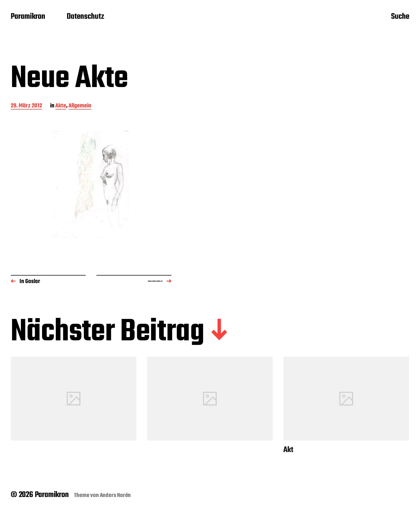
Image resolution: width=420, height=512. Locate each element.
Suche (400, 17)
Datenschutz (85, 17)
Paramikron (28, 17)
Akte (61, 106)
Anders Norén (115, 495)
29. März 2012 (26, 106)
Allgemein (80, 106)
